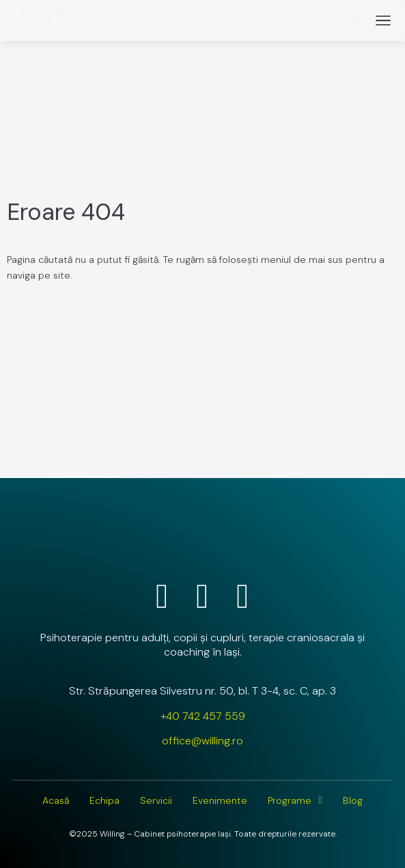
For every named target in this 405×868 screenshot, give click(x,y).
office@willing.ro (202, 741)
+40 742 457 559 (203, 716)
